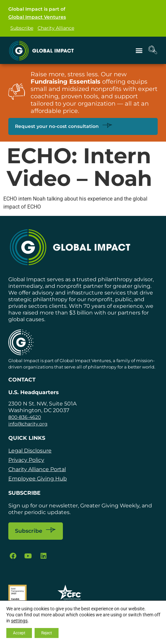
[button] (139, 50)
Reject (47, 633)
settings (19, 621)
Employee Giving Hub (38, 479)
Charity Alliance (56, 28)
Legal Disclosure (30, 451)
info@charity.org (28, 424)
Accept (19, 633)
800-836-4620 (25, 417)
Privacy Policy (26, 460)
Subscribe (22, 28)
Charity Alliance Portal (37, 469)
